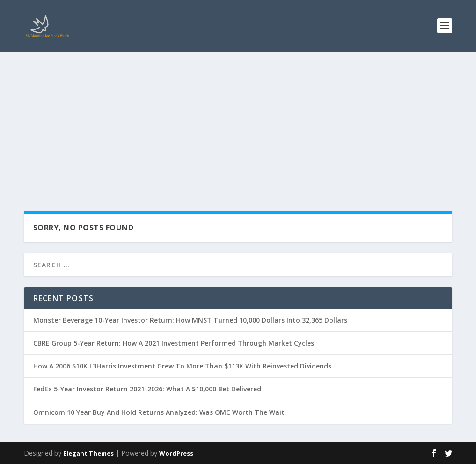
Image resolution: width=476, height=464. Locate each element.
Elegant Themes (88, 453)
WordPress (176, 453)
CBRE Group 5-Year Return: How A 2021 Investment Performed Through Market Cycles (174, 343)
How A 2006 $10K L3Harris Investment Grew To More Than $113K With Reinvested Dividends (182, 366)
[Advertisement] (238, 122)
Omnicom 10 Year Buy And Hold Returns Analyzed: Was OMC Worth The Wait (159, 412)
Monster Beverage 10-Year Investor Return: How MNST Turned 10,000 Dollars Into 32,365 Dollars (190, 320)
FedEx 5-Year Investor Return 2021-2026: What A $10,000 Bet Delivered (147, 389)
